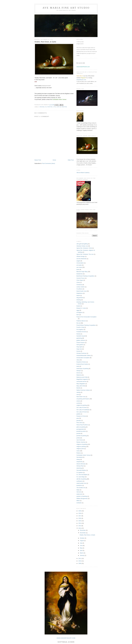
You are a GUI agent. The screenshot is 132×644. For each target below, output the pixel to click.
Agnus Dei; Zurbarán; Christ (84, 248)
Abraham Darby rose (82, 246)
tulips (78, 490)
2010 (80, 561)
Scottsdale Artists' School (83, 455)
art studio (79, 265)
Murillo (78, 388)
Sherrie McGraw (81, 464)
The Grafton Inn (81, 488)
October (82, 538)
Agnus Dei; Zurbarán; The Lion (85, 254)
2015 (80, 521)
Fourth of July (80, 327)
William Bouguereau (82, 498)
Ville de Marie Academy (83, 173)
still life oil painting (60, 107)
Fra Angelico (80, 329)
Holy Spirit (79, 347)
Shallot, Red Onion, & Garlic (87, 535)
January (82, 555)
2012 (80, 528)
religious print (80, 449)
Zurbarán (79, 503)
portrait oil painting (82, 436)
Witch (78, 501)
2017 (80, 516)
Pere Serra (80, 423)
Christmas (79, 285)
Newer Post (38, 160)
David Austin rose (81, 291)
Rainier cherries (81, 442)
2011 (80, 558)
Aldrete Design (81, 256)
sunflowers (79, 481)
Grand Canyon (81, 343)
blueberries (80, 274)
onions (78, 401)
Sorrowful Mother (81, 470)
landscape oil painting (82, 369)
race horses (80, 440)
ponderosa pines (81, 431)
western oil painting (82, 496)
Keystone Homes (81, 362)
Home (54, 160)
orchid (78, 403)
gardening (79, 338)
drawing (79, 300)
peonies (79, 420)
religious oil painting (82, 444)
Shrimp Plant (80, 466)
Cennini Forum (81, 278)
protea (78, 438)
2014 (80, 523)
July (81, 543)
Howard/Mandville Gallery (84, 355)
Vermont (79, 492)
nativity (78, 392)
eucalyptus (79, 312)
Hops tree (79, 349)
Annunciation (80, 263)
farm (78, 315)
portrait (78, 433)
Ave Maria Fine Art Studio (66, 8)
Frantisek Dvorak (81, 332)
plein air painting (81, 427)
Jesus (78, 360)
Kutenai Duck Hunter (82, 364)
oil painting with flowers (83, 399)
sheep (78, 459)
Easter (78, 306)
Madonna (79, 375)
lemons (79, 373)
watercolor (79, 494)
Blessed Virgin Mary (82, 272)
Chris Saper (80, 280)
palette (78, 414)
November (83, 533)
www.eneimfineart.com (66, 638)
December (83, 530)
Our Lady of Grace (82, 407)
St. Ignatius (80, 472)
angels (78, 261)
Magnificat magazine (82, 379)
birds (78, 269)
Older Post (71, 160)
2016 (80, 518)
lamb (78, 366)
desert (78, 295)
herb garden (80, 345)
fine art (78, 323)
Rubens (79, 453)
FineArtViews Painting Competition (86, 325)
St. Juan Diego (81, 477)
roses (78, 451)
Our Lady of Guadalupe (83, 410)
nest (78, 395)
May (81, 548)
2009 (80, 563)
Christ (78, 282)
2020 (80, 511)
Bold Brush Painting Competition (85, 276)
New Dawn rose (81, 397)
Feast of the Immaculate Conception (86, 317)
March (82, 553)
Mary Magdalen (81, 384)
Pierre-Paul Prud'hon (82, 425)
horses (78, 351)
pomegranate (80, 429)
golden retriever (81, 340)
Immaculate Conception (83, 358)
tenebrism (79, 485)
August (82, 541)
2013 (80, 526)
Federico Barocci (81, 321)
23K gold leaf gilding (82, 244)
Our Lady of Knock (82, 412)
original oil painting (46, 107)
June (81, 546)
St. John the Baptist (82, 475)
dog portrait (80, 298)
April (81, 550)
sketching (79, 468)
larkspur (79, 371)
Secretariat (80, 457)
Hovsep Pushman (81, 353)
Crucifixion (79, 289)
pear (78, 418)
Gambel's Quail (81, 336)
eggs (78, 310)
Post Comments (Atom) (49, 163)
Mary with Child (81, 386)
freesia (78, 334)
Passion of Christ (81, 416)
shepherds (79, 462)
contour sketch (81, 287)
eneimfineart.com (81, 80)
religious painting (81, 446)
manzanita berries (81, 381)
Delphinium (80, 293)
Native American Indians (83, 390)
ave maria (79, 267)
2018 (80, 513)
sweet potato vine (81, 483)
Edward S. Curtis (81, 308)
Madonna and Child (82, 377)
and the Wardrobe (81, 259)
